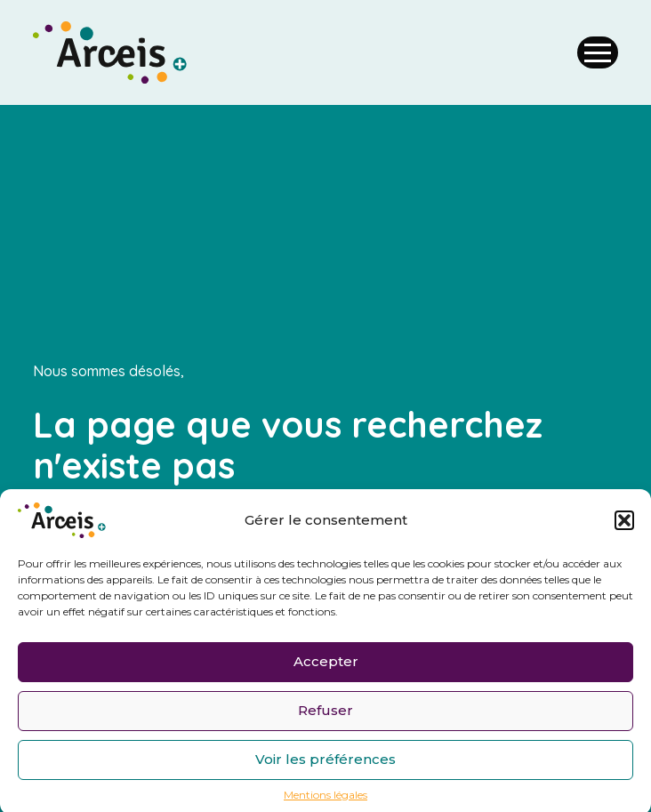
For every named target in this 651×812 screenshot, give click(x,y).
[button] (624, 523)
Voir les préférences (325, 763)
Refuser (325, 714)
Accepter (326, 665)
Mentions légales (325, 798)
